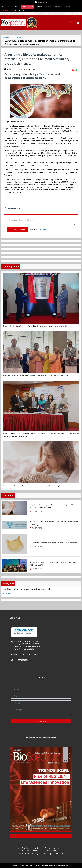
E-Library (16, 7)
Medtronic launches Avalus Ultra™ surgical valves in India (54, 543)
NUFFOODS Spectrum (31, 851)
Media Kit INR (58, 7)
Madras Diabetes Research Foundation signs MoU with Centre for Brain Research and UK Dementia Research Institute (41, 435)
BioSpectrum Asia (52, 848)
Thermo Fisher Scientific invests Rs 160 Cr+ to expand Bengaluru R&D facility (36, 326)
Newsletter (39, 7)
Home (6, 37)
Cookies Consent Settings (28, 854)
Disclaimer (61, 854)
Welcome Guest (6, 7)
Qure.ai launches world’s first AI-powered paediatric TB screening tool (33, 486)
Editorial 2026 (27, 7)
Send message (41, 721)
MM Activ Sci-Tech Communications (40, 865)
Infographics (48, 7)
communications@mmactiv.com (27, 654)
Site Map (48, 854)
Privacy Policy (51, 851)
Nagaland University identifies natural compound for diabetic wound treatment (52, 506)
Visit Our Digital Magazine (29, 848)
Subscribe (68, 7)
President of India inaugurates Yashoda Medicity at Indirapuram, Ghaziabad (35, 375)
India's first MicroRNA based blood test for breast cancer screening (54, 523)
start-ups (16, 37)
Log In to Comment (18, 230)
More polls (7, 593)
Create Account (45, 230)
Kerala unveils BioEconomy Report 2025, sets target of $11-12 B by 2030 (53, 564)
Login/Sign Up (5, 10)
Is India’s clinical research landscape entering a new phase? (26, 589)
